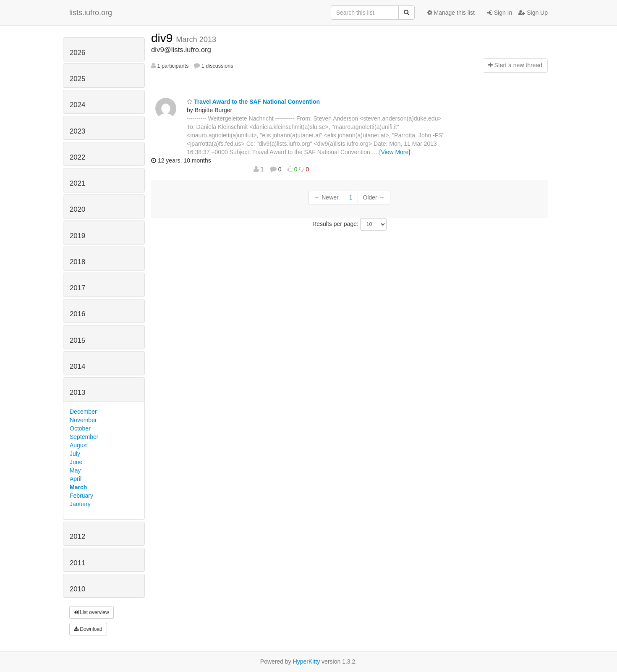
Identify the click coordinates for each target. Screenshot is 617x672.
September (84, 437)
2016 (77, 314)
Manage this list (451, 13)
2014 (77, 366)
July (75, 454)
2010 (77, 589)
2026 (77, 53)
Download (88, 629)
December (83, 412)
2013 (77, 392)
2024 (77, 105)
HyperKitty (307, 661)
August (79, 445)
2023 (77, 131)
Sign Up (533, 13)
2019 (77, 236)
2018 (77, 262)
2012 (77, 537)
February (81, 496)
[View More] (395, 152)
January (80, 504)
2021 (77, 183)
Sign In (500, 13)
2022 (77, 157)
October (80, 428)
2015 (77, 340)
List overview (92, 612)
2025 (77, 79)
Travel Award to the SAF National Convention (253, 102)
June (76, 462)
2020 (77, 209)
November (83, 420)
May (75, 470)
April (76, 479)
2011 (77, 563)
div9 (163, 38)
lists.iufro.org (91, 13)
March (78, 487)
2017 (77, 288)
